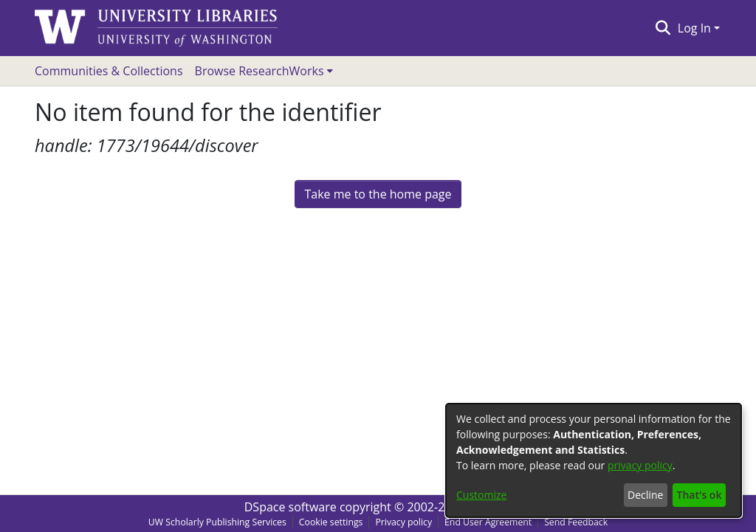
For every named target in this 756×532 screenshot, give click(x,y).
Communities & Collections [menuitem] (109, 71)
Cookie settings (331, 522)
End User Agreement (488, 522)
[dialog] (594, 460)
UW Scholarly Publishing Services (217, 522)
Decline (645, 495)
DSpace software (291, 507)
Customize (481, 495)
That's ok (700, 495)
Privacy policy (403, 522)
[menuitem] (264, 71)
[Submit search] (663, 28)
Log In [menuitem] (694, 28)
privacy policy (640, 465)
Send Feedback (576, 522)
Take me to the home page (378, 194)
